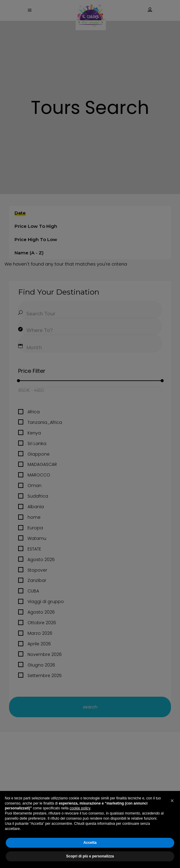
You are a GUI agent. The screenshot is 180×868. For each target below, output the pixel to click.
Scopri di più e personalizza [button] (90, 856)
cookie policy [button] (80, 808)
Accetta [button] (90, 843)
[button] (172, 801)
